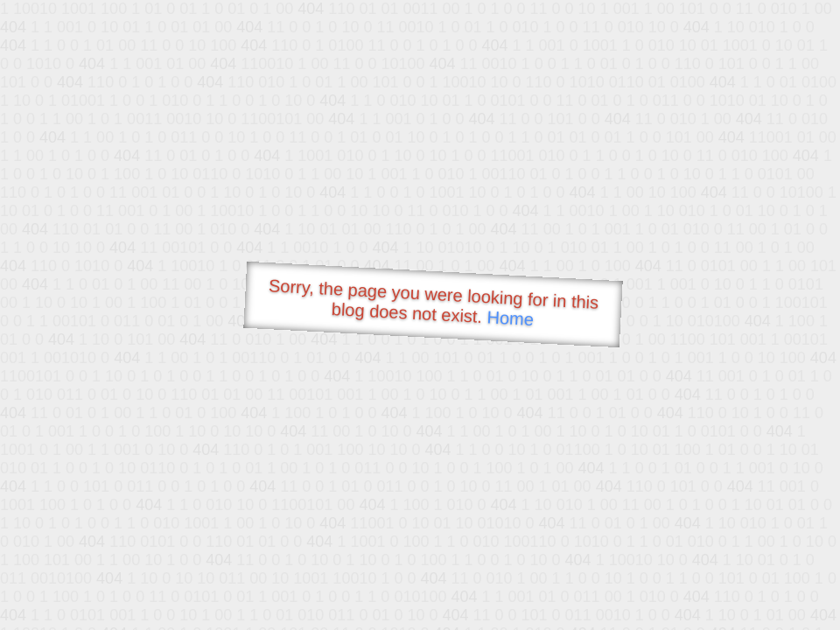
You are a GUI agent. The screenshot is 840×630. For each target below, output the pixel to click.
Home (510, 318)
